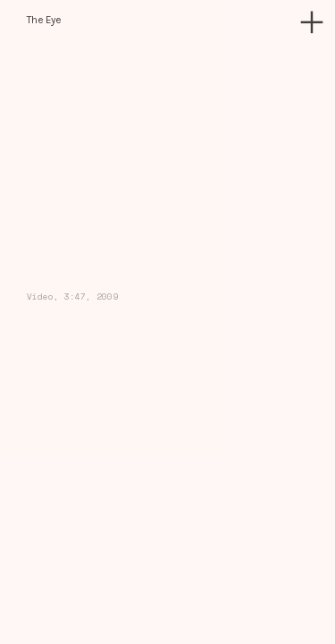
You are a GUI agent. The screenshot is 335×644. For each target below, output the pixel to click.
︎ (312, 23)
